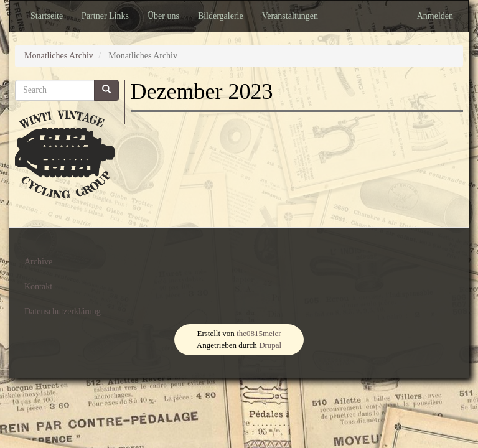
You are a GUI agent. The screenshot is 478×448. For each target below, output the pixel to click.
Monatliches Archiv (59, 56)
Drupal (270, 345)
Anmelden (435, 16)
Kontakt (38, 287)
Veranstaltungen (290, 16)
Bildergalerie (221, 16)
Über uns (163, 16)
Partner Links (105, 16)
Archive (38, 262)
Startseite (47, 16)
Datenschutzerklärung (63, 311)
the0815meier (259, 333)
